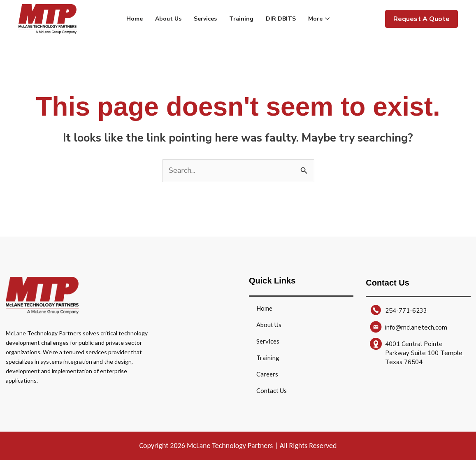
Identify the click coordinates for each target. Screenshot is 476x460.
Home (135, 19)
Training (241, 19)
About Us (168, 19)
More (320, 19)
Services (205, 19)
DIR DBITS (281, 19)
